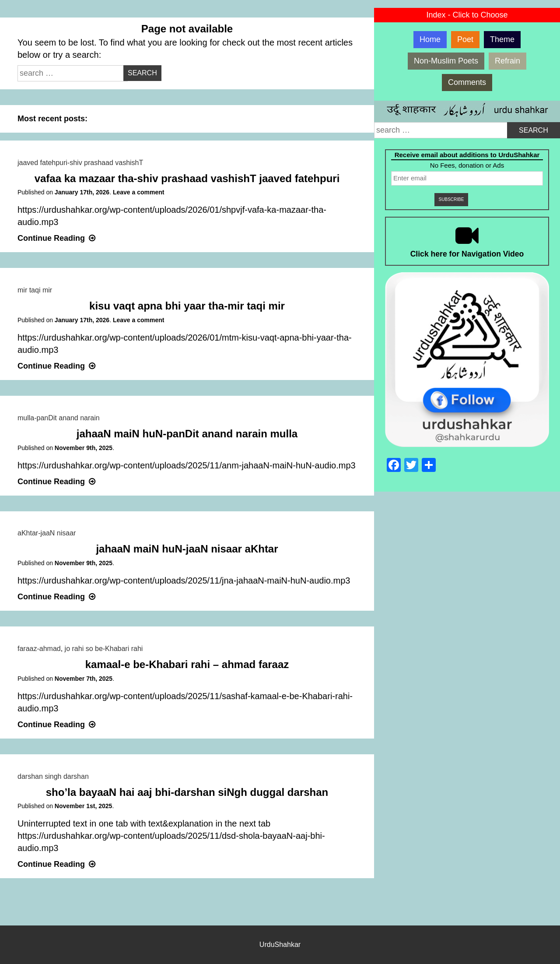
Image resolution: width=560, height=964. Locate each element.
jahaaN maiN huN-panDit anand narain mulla (187, 434)
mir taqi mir (35, 290)
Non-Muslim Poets (446, 61)
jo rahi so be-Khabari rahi (104, 649)
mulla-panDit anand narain (59, 418)
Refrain (507, 61)
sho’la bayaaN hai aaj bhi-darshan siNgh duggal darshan (187, 792)
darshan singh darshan (53, 776)
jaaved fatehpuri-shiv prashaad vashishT (80, 163)
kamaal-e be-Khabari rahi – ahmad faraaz (187, 664)
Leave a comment (139, 192)
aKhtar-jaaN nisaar (47, 533)
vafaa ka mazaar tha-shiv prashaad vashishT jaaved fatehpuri (187, 178)
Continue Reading (58, 238)
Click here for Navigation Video (467, 254)
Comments (467, 82)
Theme (502, 39)
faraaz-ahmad (39, 649)
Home (430, 39)
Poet (465, 39)
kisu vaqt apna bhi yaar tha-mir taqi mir (187, 306)
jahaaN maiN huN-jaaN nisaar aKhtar (187, 549)
